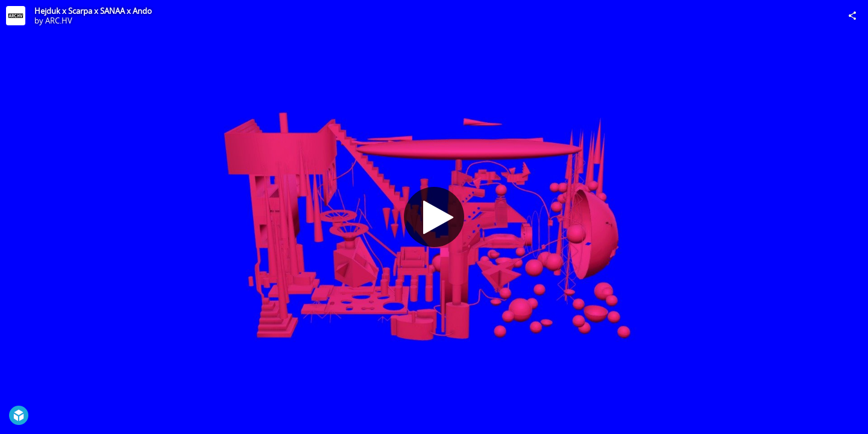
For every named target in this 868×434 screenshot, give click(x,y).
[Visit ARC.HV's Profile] (16, 16)
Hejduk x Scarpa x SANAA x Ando (93, 11)
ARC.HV (59, 20)
